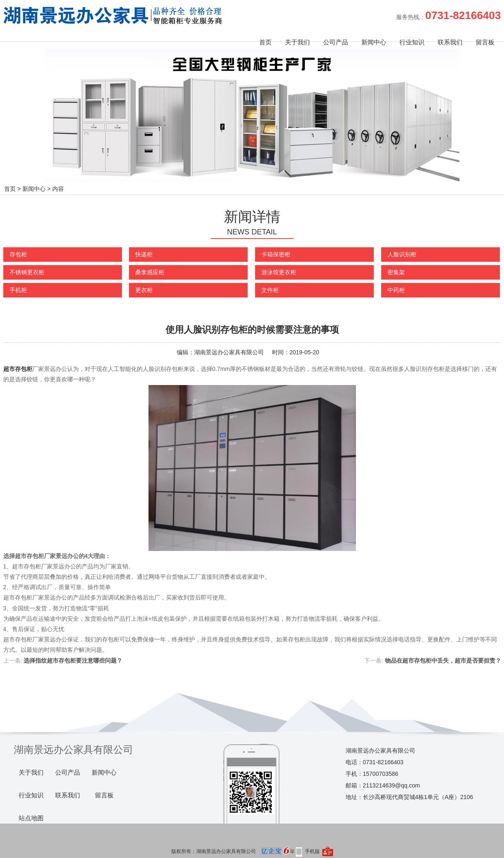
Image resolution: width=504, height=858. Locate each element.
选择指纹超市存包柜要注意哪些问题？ (73, 661)
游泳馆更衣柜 (279, 272)
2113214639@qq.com (392, 785)
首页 (265, 42)
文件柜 (270, 290)
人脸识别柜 (402, 254)
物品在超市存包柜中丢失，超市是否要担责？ (443, 661)
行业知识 (412, 42)
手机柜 (18, 290)
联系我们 (450, 42)
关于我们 (297, 42)
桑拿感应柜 (150, 272)
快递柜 (144, 254)
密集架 (396, 272)
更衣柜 (144, 290)
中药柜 (396, 290)
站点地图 (31, 818)
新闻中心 (374, 42)
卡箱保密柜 (276, 254)
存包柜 (18, 254)
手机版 (312, 851)
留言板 (485, 42)
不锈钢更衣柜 (27, 272)
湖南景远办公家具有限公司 (229, 352)
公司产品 (336, 42)
